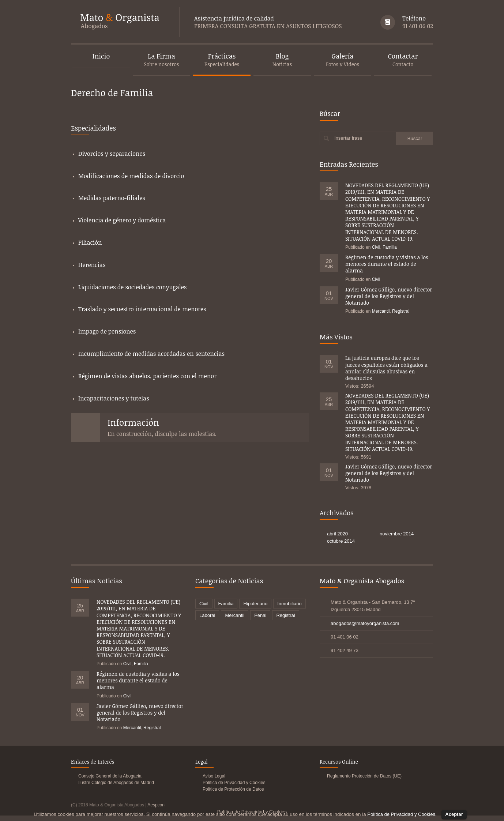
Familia (390, 247)
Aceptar (454, 814)
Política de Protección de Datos (233, 789)
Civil (376, 247)
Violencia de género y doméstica (122, 220)
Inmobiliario (289, 604)
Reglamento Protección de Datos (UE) (364, 776)
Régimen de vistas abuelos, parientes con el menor (147, 376)
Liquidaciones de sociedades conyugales (132, 287)
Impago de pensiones (107, 331)
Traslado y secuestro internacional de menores (142, 309)
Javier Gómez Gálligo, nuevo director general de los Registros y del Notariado (389, 296)
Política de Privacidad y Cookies (234, 783)
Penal (260, 615)
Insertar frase (348, 138)
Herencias (92, 265)
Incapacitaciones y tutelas (114, 398)
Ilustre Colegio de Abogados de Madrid (116, 783)
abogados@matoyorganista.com (365, 623)
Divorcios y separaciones (112, 154)
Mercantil (381, 311)
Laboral (207, 615)
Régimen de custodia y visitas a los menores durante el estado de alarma (387, 264)
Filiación (90, 242)
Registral (401, 311)
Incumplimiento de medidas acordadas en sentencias (151, 354)
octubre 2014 (341, 541)
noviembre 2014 (397, 534)
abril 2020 (337, 534)
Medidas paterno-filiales (112, 198)
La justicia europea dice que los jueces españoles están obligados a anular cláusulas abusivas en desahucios (386, 368)
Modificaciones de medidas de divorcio (131, 176)
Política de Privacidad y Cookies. (402, 814)
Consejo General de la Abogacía (110, 776)
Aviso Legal (214, 776)
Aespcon (156, 805)
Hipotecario (255, 604)
